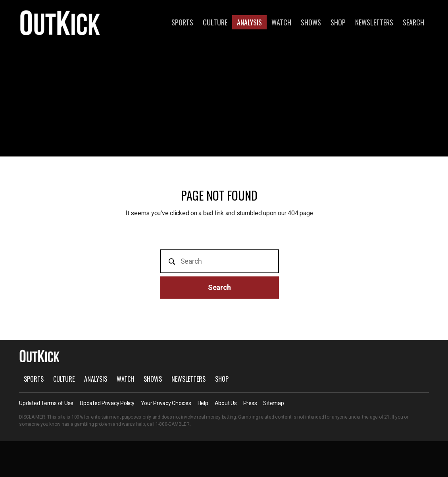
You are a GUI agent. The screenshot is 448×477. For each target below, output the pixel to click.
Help (203, 403)
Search (413, 22)
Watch (281, 22)
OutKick (60, 22)
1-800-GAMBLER (173, 424)
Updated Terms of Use (46, 403)
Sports (182, 22)
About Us (226, 403)
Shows (311, 22)
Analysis (249, 22)
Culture (215, 22)
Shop (338, 22)
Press (250, 403)
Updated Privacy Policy (107, 403)
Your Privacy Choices (166, 403)
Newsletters (374, 22)
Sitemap (273, 403)
